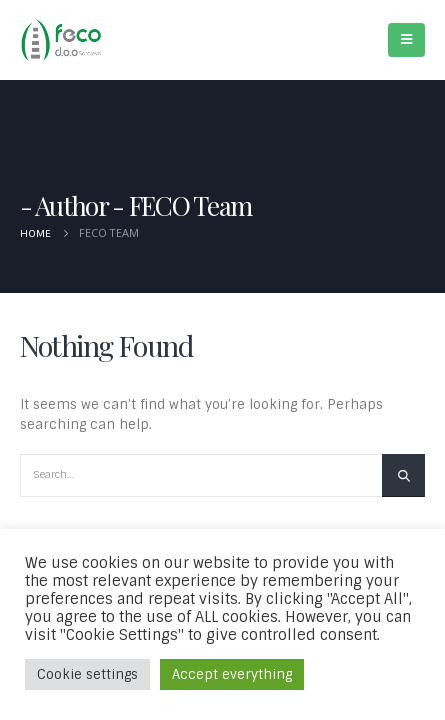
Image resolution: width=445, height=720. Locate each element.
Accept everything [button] (232, 674)
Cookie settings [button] (87, 674)
